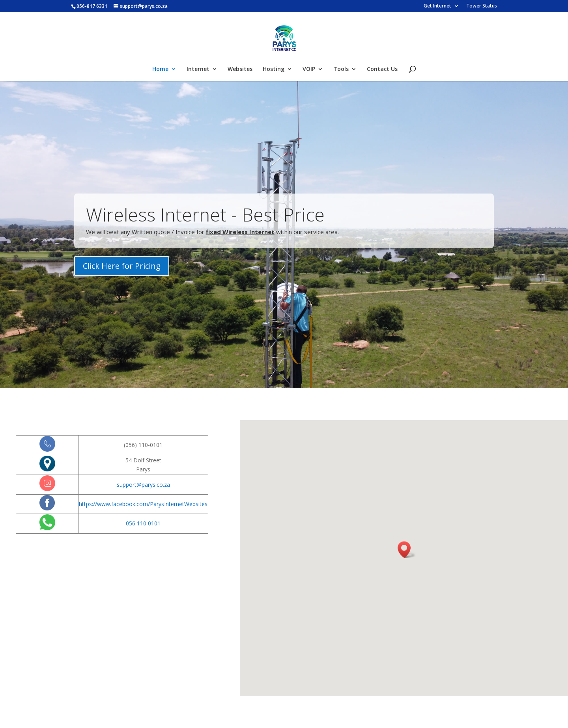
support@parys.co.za (143, 485)
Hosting (274, 69)
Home (160, 69)
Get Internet (437, 6)
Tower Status (482, 6)
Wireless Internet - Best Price (205, 216)
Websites (240, 69)
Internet (198, 69)
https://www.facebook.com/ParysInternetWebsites (143, 504)
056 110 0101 (143, 523)
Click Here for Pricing (122, 268)
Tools (341, 69)
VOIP (309, 69)
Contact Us (382, 69)
